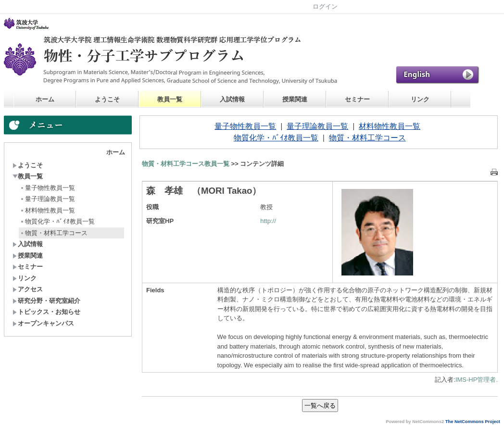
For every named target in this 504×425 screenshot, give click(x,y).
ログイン (325, 6)
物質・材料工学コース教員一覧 (186, 164)
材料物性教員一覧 (47, 210)
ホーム (45, 99)
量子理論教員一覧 (47, 199)
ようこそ (107, 99)
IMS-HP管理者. (477, 380)
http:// (268, 221)
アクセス (28, 289)
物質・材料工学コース (54, 233)
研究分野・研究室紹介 (46, 301)
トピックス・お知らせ (46, 312)
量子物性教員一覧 (47, 188)
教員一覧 (170, 99)
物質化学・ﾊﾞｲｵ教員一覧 (57, 221)
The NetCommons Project (473, 422)
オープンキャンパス (43, 323)
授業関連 (295, 99)
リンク (420, 99)
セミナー (357, 99)
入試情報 (232, 99)
